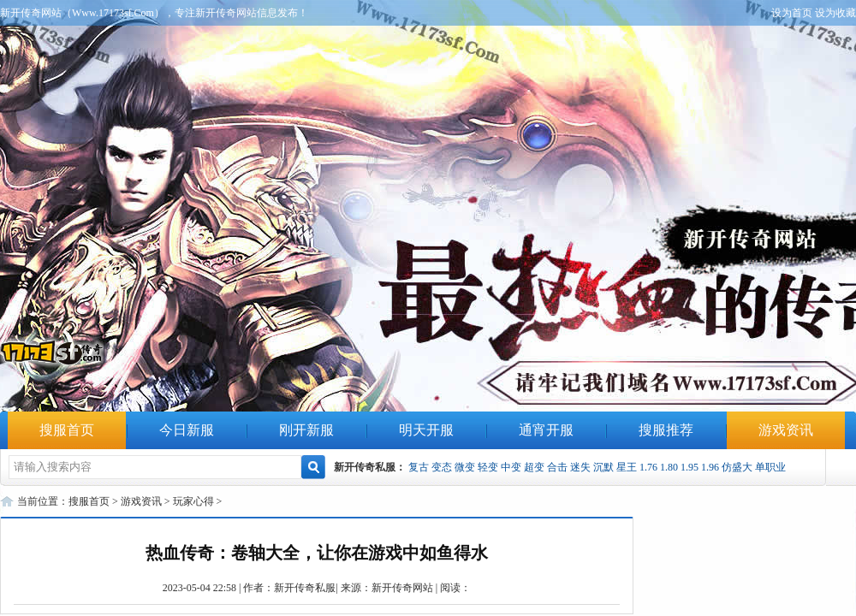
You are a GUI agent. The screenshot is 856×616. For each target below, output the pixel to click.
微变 (465, 467)
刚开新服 (306, 430)
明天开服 (426, 430)
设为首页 (792, 13)
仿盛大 (737, 467)
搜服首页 (67, 430)
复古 (419, 467)
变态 (442, 467)
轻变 (488, 467)
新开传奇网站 (402, 588)
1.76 (648, 467)
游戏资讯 (786, 430)
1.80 (669, 467)
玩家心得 (193, 501)
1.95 (690, 467)
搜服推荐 (666, 430)
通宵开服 (546, 430)
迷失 (580, 467)
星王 (627, 467)
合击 (557, 467)
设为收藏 (835, 13)
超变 (534, 467)
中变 (511, 467)
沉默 (603, 467)
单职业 (770, 467)
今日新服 (187, 430)
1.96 (710, 467)
